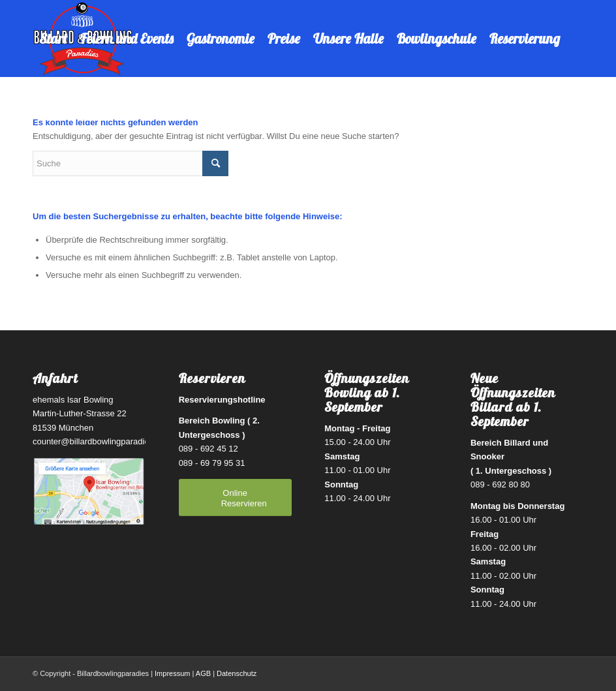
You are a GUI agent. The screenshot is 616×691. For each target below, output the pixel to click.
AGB (203, 673)
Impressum (172, 673)
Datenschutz (237, 673)
